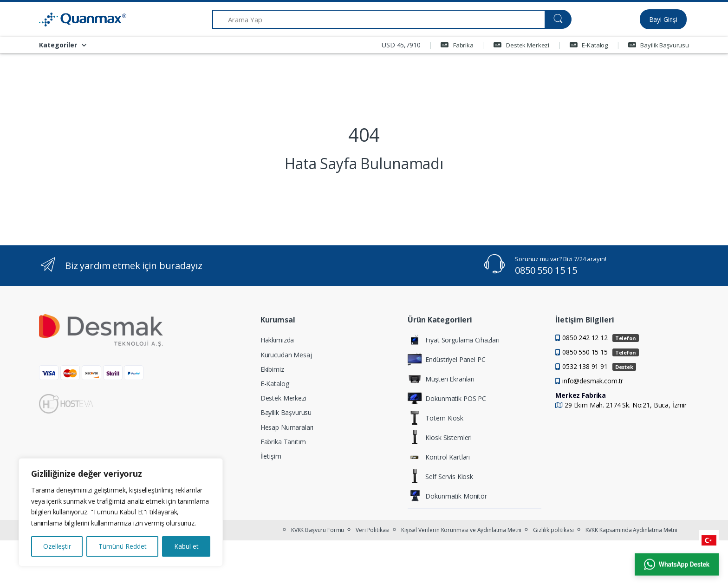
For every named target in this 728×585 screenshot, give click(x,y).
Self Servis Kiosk (440, 476)
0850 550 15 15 (546, 270)
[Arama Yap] (379, 19)
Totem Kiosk (435, 418)
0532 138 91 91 (599, 366)
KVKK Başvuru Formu (318, 530)
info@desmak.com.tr (593, 381)
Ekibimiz (272, 369)
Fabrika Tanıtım (283, 442)
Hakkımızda (277, 340)
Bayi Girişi (663, 19)
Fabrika (457, 45)
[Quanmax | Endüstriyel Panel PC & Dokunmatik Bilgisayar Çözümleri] (74, 20)
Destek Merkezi (521, 45)
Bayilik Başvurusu (659, 45)
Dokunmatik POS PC (447, 398)
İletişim (271, 456)
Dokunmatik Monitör (447, 496)
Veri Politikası (373, 530)
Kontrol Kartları (439, 457)
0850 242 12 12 (601, 338)
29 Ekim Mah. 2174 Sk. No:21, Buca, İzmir (626, 405)
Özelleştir (57, 546)
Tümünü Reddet (123, 546)
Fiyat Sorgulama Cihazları (453, 340)
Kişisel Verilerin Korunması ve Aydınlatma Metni (461, 530)
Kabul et (186, 546)
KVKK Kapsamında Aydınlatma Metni (631, 530)
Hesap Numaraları (287, 427)
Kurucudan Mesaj (286, 355)
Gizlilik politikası (553, 530)
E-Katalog (589, 45)
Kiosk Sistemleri (440, 437)
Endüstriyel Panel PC (446, 359)
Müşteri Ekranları (441, 379)
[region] (121, 512)
